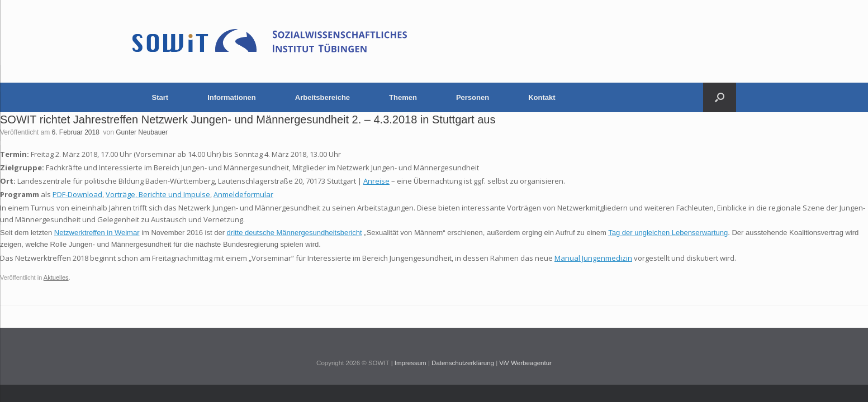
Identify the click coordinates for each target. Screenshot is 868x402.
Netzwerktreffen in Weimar (97, 233)
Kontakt (542, 97)
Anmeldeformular (243, 194)
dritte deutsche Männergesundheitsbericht (295, 233)
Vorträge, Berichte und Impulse (158, 194)
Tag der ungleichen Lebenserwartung (668, 233)
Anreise (376, 181)
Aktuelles (56, 277)
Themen (403, 97)
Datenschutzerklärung (463, 363)
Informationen (232, 97)
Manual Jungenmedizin (593, 258)
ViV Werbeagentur (525, 363)
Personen (473, 97)
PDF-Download (77, 194)
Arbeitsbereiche (322, 97)
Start (160, 97)
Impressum (411, 363)
